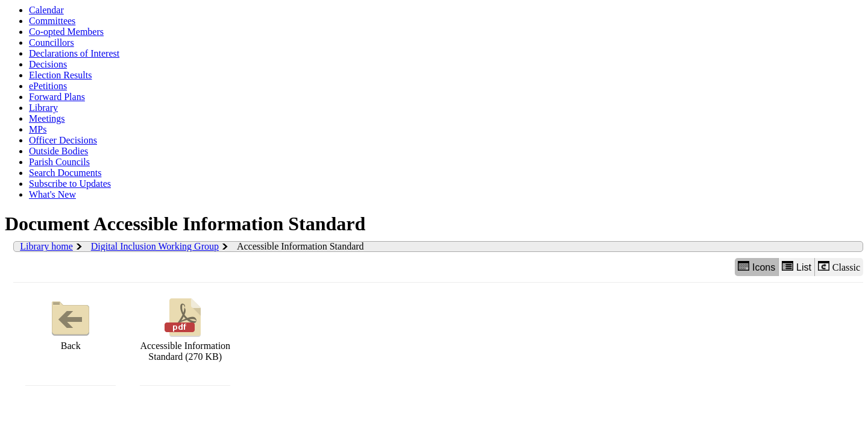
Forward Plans (57, 97)
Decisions (48, 64)
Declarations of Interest (74, 53)
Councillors (52, 42)
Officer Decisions (63, 140)
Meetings (47, 118)
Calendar (46, 10)
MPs (38, 129)
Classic (839, 267)
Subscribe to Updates (70, 184)
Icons (756, 267)
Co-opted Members (66, 32)
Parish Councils (59, 162)
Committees (52, 21)
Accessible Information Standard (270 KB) (185, 328)
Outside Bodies (58, 151)
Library (43, 108)
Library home (46, 246)
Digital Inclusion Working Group (155, 246)
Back (71, 323)
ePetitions (48, 86)
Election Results (60, 75)
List (797, 267)
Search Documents (65, 173)
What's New (52, 194)
